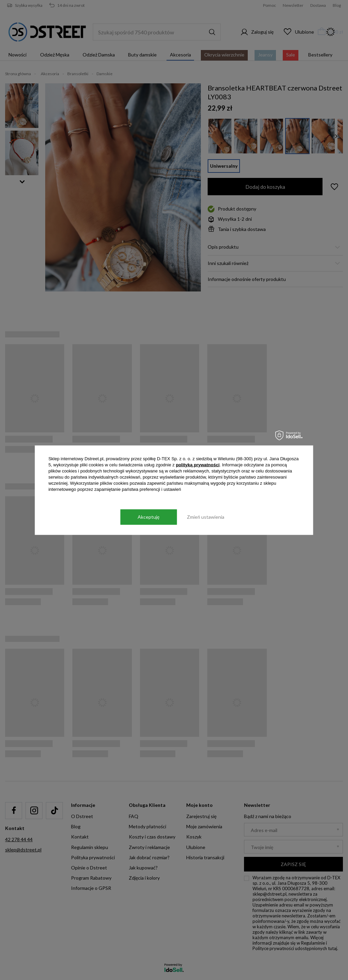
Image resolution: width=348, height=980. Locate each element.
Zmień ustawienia (206, 517)
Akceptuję (149, 517)
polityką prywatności (198, 464)
